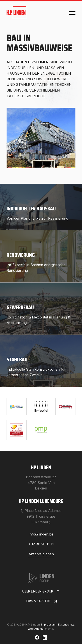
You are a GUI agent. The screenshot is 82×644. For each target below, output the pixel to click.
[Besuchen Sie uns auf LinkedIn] (45, 637)
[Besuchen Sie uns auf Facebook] (37, 637)
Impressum (48, 625)
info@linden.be (41, 534)
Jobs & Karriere (41, 602)
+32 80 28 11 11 (41, 544)
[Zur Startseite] (16, 13)
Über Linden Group (41, 592)
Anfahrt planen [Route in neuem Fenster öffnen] (41, 554)
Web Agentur (36, 629)
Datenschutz (66, 625)
